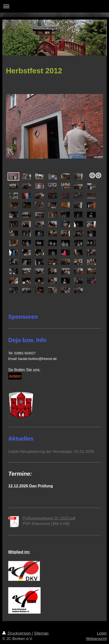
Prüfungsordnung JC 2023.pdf (49, 518)
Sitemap (41, 633)
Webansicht (96, 639)
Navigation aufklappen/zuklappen (54, 6)
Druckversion (17, 633)
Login (102, 633)
